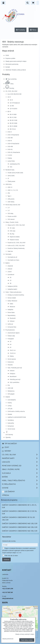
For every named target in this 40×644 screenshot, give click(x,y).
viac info (19, 553)
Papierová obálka (15, 237)
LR (11, 280)
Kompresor (11, 426)
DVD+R (10, 141)
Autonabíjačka (12, 400)
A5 (11, 347)
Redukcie (12, 307)
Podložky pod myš (15, 379)
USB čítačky (11, 202)
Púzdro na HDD (12, 216)
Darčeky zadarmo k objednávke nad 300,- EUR (20, 531)
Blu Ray (12, 234)
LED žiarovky (8, 491)
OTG (9, 193)
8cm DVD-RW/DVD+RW (15, 94)
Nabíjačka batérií (12, 289)
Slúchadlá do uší (12, 257)
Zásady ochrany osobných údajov (25, 634)
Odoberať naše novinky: (9, 541)
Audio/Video (11, 161)
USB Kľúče (9, 184)
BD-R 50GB (13, 114)
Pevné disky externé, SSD (13, 205)
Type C (9, 196)
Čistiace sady (11, 336)
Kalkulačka (11, 423)
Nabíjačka (10, 309)
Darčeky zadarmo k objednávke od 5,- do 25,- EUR (19, 506)
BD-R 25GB (13, 117)
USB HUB (10, 388)
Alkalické (10, 266)
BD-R (9, 111)
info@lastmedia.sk (8, 598)
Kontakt (8, 67)
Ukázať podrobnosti (8, 639)
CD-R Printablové (15, 103)
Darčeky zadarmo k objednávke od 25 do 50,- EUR (20, 512)
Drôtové (12, 321)
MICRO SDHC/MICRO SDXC (15, 173)
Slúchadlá (8, 254)
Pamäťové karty (10, 170)
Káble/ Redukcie (12, 301)
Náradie (10, 414)
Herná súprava (12, 359)
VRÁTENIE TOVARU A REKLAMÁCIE (16, 70)
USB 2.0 (10, 187)
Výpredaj (8, 437)
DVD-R (10, 132)
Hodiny (10, 403)
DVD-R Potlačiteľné (13, 135)
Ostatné (8, 397)
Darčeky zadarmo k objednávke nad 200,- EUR (20, 527)
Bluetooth (13, 318)
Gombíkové (11, 274)
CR (11, 277)
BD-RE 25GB (13, 120)
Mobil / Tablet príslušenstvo (13, 292)
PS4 (9, 385)
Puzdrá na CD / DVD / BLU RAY (16, 243)
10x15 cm (13, 350)
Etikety (12, 356)
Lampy (10, 406)
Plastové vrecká (14, 240)
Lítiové (10, 272)
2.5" (9, 208)
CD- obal (12, 228)
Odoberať (6, 560)
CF (8, 178)
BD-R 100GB (13, 126)
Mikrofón (10, 365)
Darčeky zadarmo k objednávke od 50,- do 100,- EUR (18, 519)
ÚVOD (7, 55)
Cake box (10, 251)
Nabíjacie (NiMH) (12, 286)
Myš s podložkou (15, 382)
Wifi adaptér (11, 394)
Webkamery (11, 391)
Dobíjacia (12, 374)
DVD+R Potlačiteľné (13, 144)
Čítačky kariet (11, 181)
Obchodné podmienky (12, 64)
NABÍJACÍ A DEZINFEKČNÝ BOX (17, 417)
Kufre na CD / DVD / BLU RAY (16, 245)
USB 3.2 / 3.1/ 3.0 (13, 190)
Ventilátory (11, 420)
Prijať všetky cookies (27, 640)
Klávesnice (11, 362)
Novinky (10, 88)
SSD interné (11, 219)
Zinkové (10, 269)
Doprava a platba (10, 58)
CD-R (9, 97)
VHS (11, 167)
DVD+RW (10, 146)
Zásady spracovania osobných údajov (16, 61)
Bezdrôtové (13, 376)
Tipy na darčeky (11, 79)
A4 (11, 344)
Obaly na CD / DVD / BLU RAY (16, 225)
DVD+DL (10, 149)
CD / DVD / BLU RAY (11, 91)
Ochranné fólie (12, 327)
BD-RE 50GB (13, 123)
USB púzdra (11, 199)
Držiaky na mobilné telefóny (16, 295)
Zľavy (9, 84)
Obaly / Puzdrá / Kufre (12, 222)
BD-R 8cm (13, 129)
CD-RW (12, 106)
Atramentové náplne (14, 333)
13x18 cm (13, 353)
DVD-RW (10, 138)
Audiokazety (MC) (15, 164)
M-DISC (10, 155)
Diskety (10, 158)
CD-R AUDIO (13, 109)
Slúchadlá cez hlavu (13, 260)
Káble (11, 304)
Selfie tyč (10, 324)
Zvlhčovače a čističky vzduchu (16, 411)
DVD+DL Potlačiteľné (14, 152)
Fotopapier (11, 339)
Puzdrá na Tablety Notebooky (16, 248)
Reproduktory (11, 315)
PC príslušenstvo (10, 330)
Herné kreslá (11, 429)
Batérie (8, 263)
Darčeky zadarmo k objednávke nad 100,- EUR (20, 523)
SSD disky (10, 213)
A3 (11, 341)
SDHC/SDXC (11, 176)
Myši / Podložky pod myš (15, 368)
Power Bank (11, 312)
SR (11, 283)
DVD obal (12, 231)
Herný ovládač (12, 298)
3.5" (9, 210)
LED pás (10, 408)
